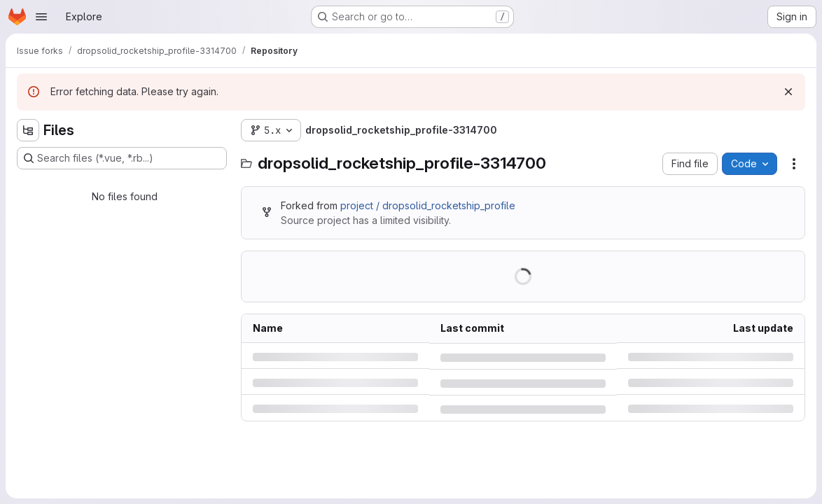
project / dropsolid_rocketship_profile (428, 205)
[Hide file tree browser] (28, 130)
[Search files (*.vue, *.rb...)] (122, 158)
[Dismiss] (788, 92)
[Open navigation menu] (41, 17)
